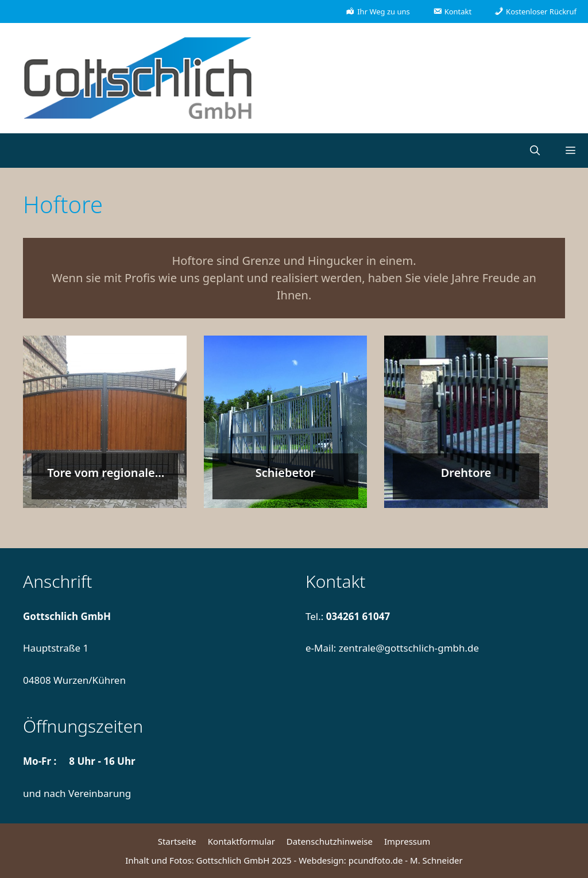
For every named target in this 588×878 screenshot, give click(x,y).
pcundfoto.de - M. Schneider (406, 860)
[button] (570, 151)
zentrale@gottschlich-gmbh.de (409, 648)
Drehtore (466, 473)
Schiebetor (286, 473)
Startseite (177, 841)
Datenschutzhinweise (330, 841)
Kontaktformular (241, 841)
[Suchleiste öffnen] (535, 151)
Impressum (407, 841)
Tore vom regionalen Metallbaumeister (105, 481)
